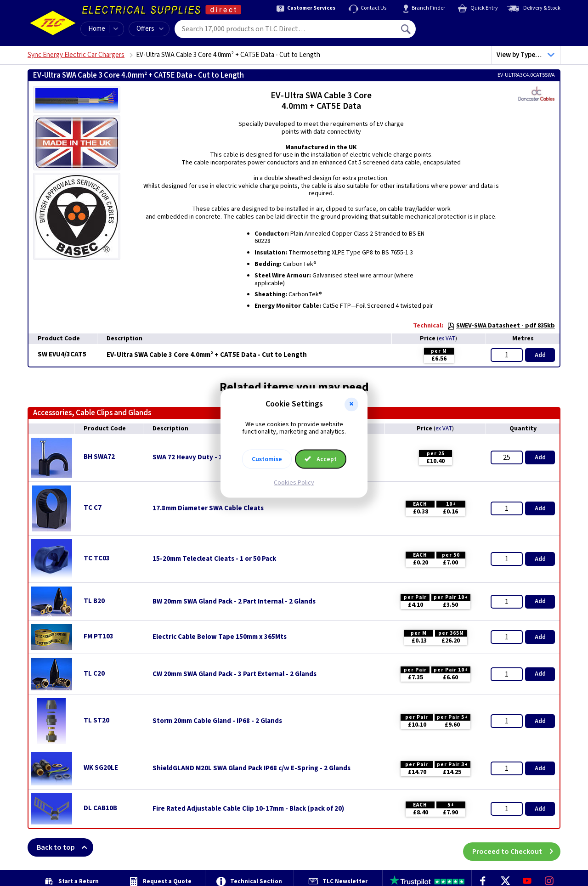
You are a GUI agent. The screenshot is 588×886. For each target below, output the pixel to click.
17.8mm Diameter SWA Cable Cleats (208, 508)
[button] (351, 404)
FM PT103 (99, 636)
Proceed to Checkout (516, 847)
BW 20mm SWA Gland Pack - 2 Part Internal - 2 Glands (234, 602)
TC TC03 (97, 558)
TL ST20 (96, 720)
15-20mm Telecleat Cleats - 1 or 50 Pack (214, 559)
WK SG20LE (101, 768)
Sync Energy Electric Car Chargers (76, 55)
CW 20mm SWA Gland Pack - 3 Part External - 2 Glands (235, 674)
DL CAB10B (100, 808)
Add (540, 355)
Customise (267, 459)
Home (97, 29)
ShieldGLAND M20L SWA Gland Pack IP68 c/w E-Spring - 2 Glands (252, 768)
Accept (321, 459)
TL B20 (94, 601)
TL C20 (94, 674)
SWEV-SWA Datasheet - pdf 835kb (501, 326)
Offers (150, 29)
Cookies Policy (294, 483)
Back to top (65, 847)
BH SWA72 (99, 457)
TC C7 (93, 508)
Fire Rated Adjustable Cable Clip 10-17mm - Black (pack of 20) (248, 809)
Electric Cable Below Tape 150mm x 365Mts (220, 637)
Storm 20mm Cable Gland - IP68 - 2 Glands (217, 721)
